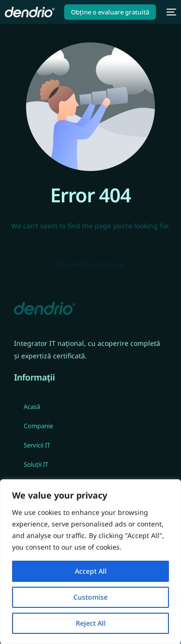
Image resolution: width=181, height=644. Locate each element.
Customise (90, 597)
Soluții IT (36, 464)
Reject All (91, 623)
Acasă (32, 407)
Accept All (91, 571)
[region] (90, 562)
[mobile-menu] (171, 12)
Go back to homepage (91, 264)
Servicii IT (37, 445)
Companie (38, 426)
